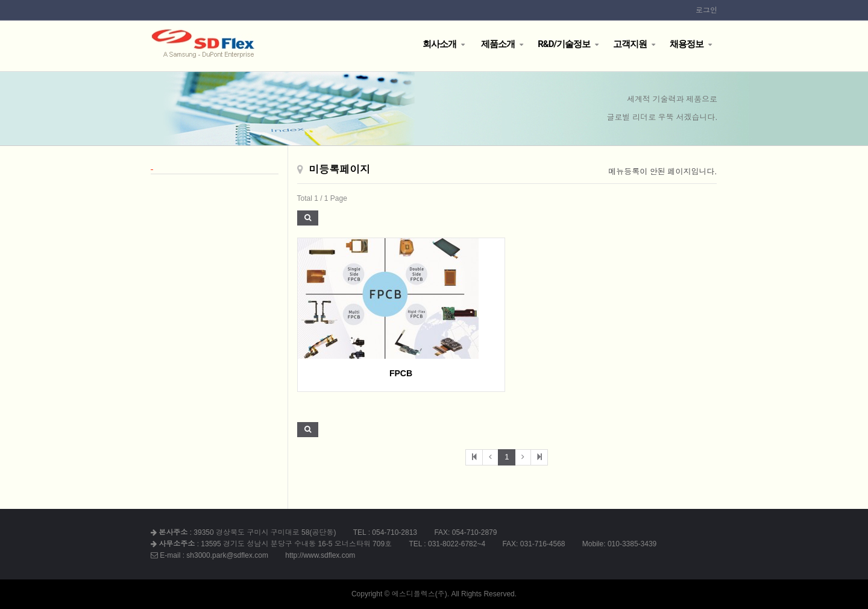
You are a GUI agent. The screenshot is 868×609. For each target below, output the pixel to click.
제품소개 (497, 44)
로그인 (706, 10)
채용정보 (687, 44)
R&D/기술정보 (564, 44)
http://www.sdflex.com (320, 555)
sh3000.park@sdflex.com (227, 555)
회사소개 (439, 44)
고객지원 (630, 44)
